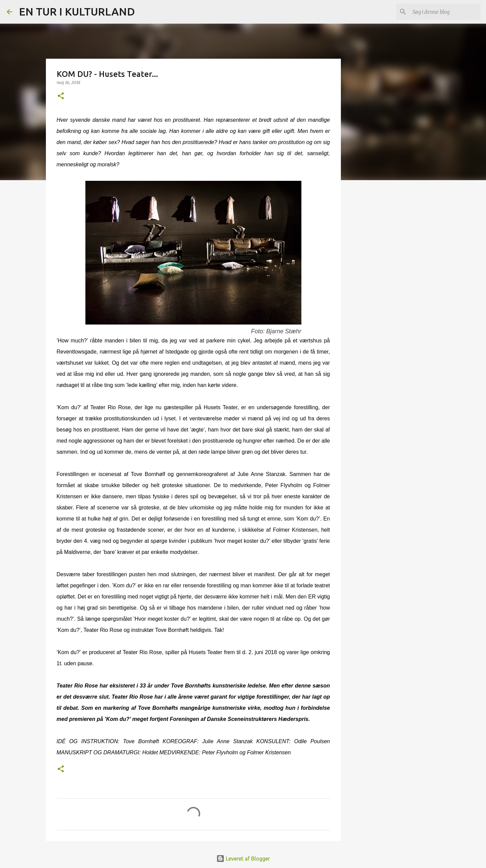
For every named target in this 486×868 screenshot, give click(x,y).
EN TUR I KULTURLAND (77, 11)
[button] (61, 96)
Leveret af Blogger (243, 859)
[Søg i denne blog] (445, 12)
